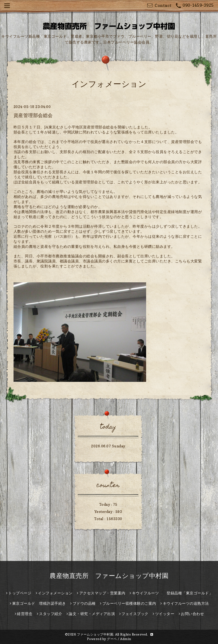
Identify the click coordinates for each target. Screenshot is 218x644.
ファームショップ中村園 (95, 634)
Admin (126, 639)
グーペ (112, 639)
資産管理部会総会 (33, 115)
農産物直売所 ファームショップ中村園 (109, 576)
